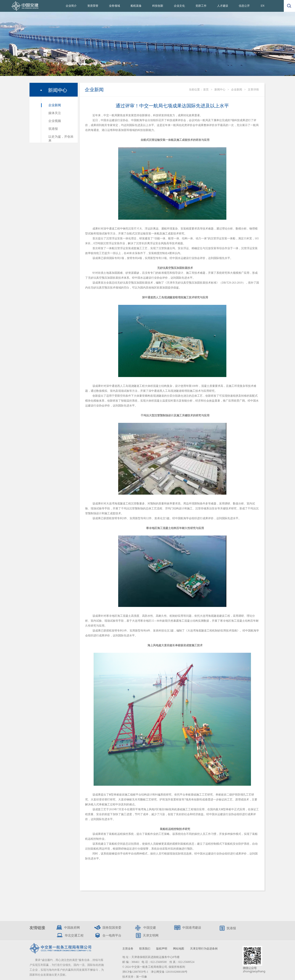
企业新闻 (55, 105)
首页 (206, 90)
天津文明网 (151, 935)
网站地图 (179, 949)
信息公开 (244, 6)
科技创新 (158, 6)
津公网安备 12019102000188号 (169, 972)
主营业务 (128, 949)
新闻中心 (220, 90)
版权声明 (162, 949)
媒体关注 (55, 113)
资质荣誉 (93, 6)
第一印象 (142, 977)
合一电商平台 (112, 935)
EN (263, 6)
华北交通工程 (74, 935)
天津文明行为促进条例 (204, 949)
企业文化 (179, 6)
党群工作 (201, 6)
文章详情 (253, 90)
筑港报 (53, 129)
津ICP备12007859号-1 (136, 972)
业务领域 (114, 6)
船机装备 (136, 6)
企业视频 (55, 121)
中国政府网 (72, 928)
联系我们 (145, 949)
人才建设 (223, 6)
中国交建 (150, 928)
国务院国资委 (112, 928)
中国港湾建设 (192, 928)
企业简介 (71, 6)
